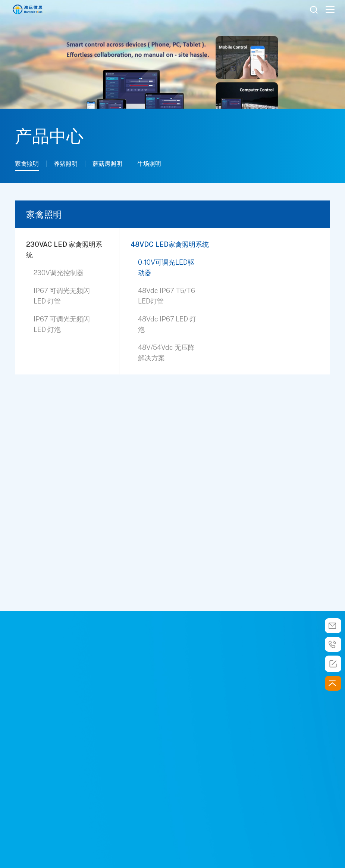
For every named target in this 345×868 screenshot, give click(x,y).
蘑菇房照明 (107, 164)
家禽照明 (27, 164)
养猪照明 (66, 164)
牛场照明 (149, 164)
